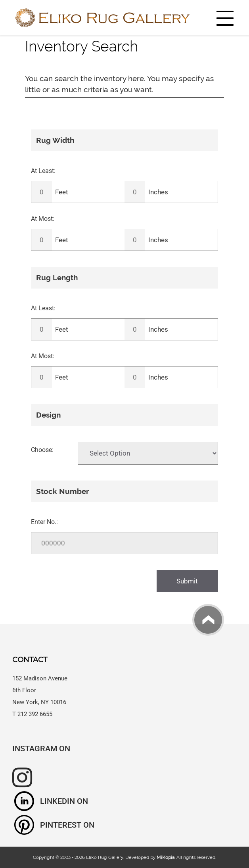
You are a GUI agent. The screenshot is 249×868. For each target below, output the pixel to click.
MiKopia (166, 857)
